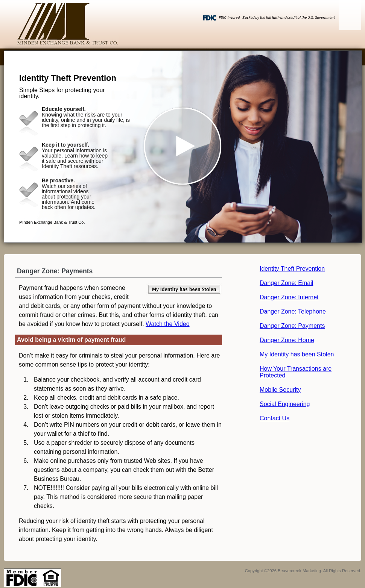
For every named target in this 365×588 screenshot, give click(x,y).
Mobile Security (280, 390)
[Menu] (350, 15)
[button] (183, 147)
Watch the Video (168, 324)
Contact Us (275, 418)
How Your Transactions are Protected (296, 372)
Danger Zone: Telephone (293, 311)
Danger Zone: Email (286, 283)
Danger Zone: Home (287, 340)
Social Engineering (285, 404)
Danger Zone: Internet (289, 297)
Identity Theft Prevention (292, 269)
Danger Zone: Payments (292, 326)
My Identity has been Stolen (297, 354)
